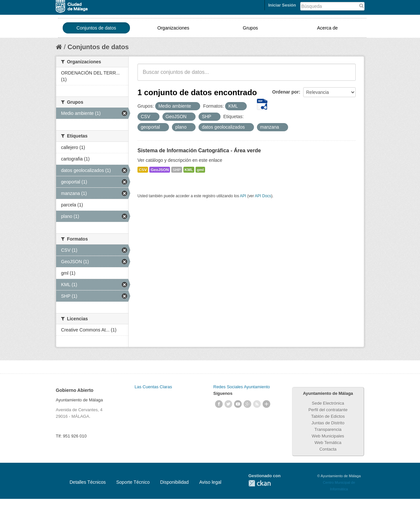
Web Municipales (328, 436)
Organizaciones (173, 28)
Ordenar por (286, 92)
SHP (177, 170)
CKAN (260, 483)
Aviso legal (210, 482)
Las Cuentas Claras (153, 387)
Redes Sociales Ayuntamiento (241, 387)
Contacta (328, 449)
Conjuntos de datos (96, 28)
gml (200, 170)
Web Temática (328, 443)
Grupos (250, 28)
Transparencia (328, 429)
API (243, 196)
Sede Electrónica (328, 403)
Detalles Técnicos (88, 482)
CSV (143, 170)
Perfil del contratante (328, 410)
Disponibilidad (174, 482)
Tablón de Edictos (328, 416)
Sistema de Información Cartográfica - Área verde (199, 150)
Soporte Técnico (133, 482)
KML (189, 170)
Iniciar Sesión (282, 5)
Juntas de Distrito (328, 423)
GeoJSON (160, 170)
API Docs (263, 196)
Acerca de (327, 28)
